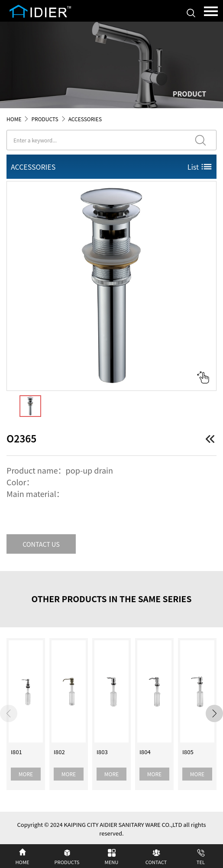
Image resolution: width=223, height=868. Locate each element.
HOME (14, 119)
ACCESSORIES (85, 119)
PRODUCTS (45, 119)
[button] (214, 713)
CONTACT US (41, 544)
